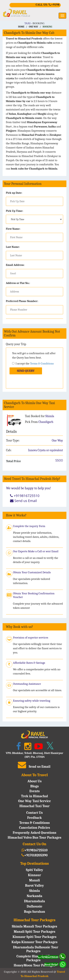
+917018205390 (34, 855)
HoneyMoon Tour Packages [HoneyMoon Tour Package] (34, 965)
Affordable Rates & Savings (29, 663)
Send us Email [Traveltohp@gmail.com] (26, 501)
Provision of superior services (31, 638)
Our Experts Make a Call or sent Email (36, 551)
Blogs (34, 786)
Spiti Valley (35, 870)
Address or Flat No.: (18, 283)
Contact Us (34, 813)
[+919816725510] (35, 6)
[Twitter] (49, 748)
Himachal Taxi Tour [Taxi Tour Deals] (34, 806)
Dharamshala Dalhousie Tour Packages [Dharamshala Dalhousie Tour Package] (36, 949)
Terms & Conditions (42, 364)
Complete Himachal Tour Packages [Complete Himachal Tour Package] (36, 958)
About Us (35, 781)
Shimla (34, 891)
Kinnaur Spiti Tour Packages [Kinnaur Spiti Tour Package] (34, 937)
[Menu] (62, 16)
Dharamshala (34, 901)
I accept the (33, 364)
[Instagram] (27, 748)
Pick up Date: (14, 193)
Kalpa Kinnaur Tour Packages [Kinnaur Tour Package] (34, 942)
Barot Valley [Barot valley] (34, 885)
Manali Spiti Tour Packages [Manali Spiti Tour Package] (34, 932)
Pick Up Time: (15, 211)
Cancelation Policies (34, 828)
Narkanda (34, 896)
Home (21, 27)
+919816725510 (34, 850)
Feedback (34, 818)
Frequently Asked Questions (35, 833)
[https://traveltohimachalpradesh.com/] (34, 13)
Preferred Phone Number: (22, 301)
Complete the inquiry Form (29, 526)
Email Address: (15, 265)
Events (34, 791)
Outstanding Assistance (27, 684)
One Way (33, 27)
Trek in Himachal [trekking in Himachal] (35, 796)
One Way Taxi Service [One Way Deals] (34, 801)
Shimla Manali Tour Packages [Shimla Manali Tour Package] (35, 926)
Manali (34, 880)
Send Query (26, 371)
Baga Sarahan (35, 912)
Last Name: (13, 247)
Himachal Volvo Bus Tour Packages (35, 838)
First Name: (13, 229)
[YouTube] (38, 748)
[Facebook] (18, 748)
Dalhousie (34, 906)
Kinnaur (35, 875)
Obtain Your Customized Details (32, 572)
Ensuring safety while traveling (32, 701)
